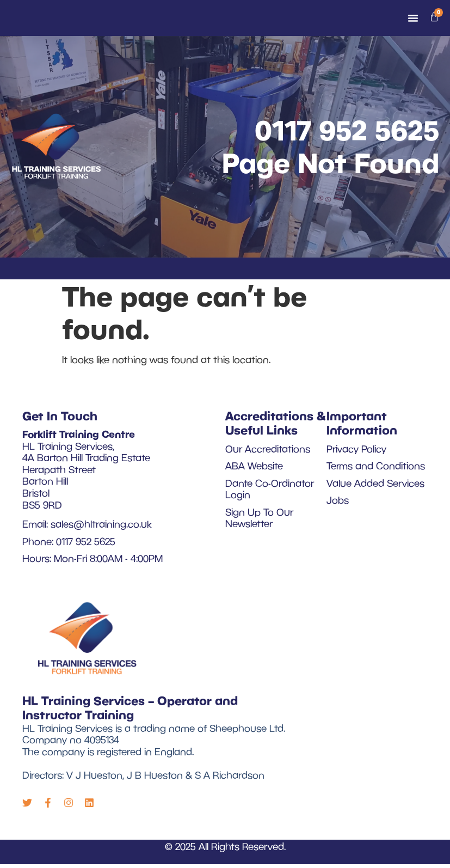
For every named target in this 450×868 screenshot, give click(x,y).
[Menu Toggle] (413, 20)
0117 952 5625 (347, 132)
